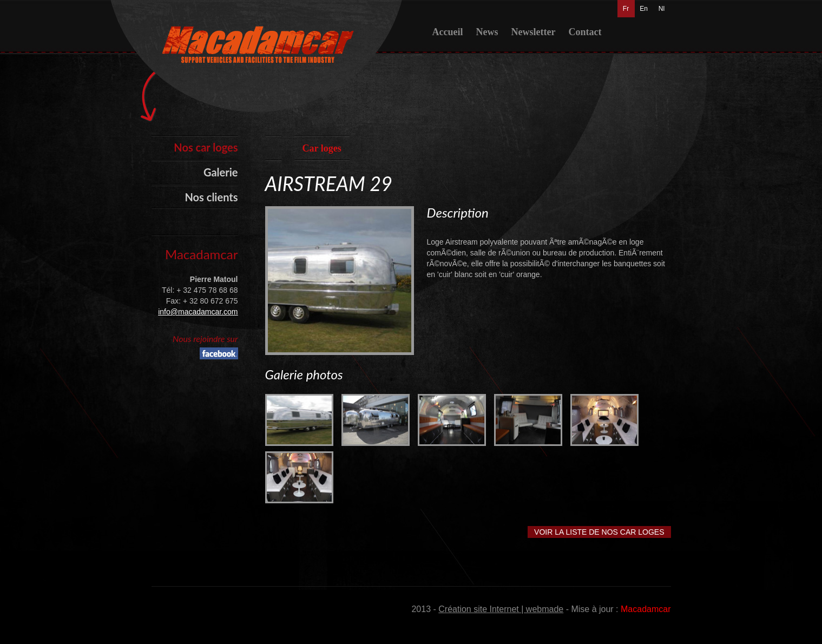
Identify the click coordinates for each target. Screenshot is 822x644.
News (487, 32)
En (644, 9)
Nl (662, 9)
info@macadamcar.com (198, 312)
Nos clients (212, 197)
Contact (585, 32)
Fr (626, 9)
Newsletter (533, 32)
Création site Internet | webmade (501, 609)
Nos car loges (206, 147)
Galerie (221, 172)
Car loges (322, 148)
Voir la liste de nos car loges (599, 532)
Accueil (448, 32)
